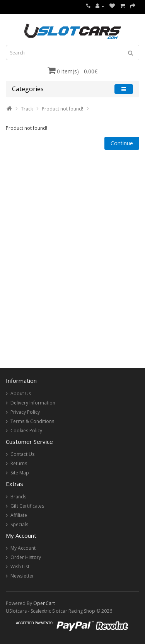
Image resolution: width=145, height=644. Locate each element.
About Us (21, 393)
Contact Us (22, 454)
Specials (19, 524)
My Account (23, 548)
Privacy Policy (25, 412)
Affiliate (19, 515)
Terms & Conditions (32, 421)
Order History (26, 557)
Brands (18, 497)
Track (27, 109)
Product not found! (62, 109)
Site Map (20, 473)
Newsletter (22, 576)
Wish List (20, 567)
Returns (19, 463)
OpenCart (44, 603)
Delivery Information (33, 403)
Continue (122, 143)
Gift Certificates (27, 506)
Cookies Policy (26, 431)
